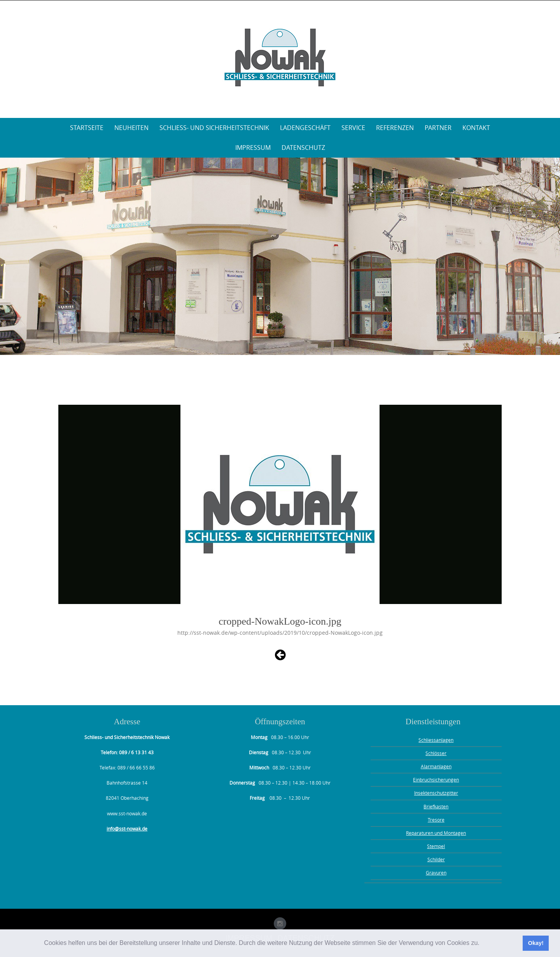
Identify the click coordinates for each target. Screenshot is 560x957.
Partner (438, 128)
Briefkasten (436, 806)
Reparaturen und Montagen (436, 833)
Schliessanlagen (436, 740)
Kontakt (476, 128)
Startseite (87, 128)
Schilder (436, 859)
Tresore (436, 820)
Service (353, 128)
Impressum (253, 148)
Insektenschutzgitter (436, 793)
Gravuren (436, 873)
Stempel (436, 846)
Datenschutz (303, 148)
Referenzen (395, 128)
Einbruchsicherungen (436, 780)
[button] (482, 944)
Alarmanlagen (436, 766)
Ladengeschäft (305, 128)
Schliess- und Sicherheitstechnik (214, 128)
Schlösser (436, 753)
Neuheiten (131, 128)
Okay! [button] (536, 943)
